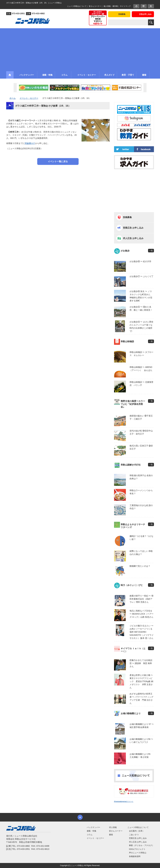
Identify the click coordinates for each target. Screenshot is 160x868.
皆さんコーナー (95, 6)
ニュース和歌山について (77, 6)
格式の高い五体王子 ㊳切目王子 (141, 447)
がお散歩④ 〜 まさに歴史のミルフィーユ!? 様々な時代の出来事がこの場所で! (142, 326)
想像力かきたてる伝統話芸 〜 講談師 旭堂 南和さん (141, 663)
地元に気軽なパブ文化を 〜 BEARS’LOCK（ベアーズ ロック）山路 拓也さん (142, 614)
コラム (90, 835)
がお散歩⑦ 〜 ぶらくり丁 (142, 276)
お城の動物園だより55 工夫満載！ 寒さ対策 (141, 756)
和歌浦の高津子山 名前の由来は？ (141, 477)
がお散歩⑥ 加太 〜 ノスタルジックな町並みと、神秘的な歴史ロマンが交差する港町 (141, 296)
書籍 (111, 835)
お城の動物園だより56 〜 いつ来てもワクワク (141, 741)
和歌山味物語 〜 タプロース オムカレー (142, 354)
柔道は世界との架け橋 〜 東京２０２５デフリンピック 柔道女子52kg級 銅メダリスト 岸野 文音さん (142, 681)
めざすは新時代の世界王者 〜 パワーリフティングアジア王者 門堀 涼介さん (142, 698)
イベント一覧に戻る (58, 161)
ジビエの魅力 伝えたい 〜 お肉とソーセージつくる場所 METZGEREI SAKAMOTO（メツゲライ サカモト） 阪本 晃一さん (142, 632)
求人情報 (113, 827)
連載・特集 (92, 831)
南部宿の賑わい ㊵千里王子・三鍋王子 (141, 417)
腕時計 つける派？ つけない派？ (142, 538)
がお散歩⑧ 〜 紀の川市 (140, 261)
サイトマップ (125, 6)
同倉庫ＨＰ (30, 143)
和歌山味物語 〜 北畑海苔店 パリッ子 (142, 384)
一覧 (151, 251)
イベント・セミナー (95, 838)
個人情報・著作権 (111, 6)
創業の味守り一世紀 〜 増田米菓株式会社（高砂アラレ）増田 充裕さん (142, 599)
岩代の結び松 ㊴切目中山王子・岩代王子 (141, 432)
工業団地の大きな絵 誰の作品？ (141, 507)
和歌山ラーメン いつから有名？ (141, 492)
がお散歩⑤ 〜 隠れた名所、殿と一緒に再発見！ (141, 308)
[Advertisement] (80, 49)
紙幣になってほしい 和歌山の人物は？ (141, 553)
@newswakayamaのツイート (124, 801)
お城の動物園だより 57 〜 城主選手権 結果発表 (142, 726)
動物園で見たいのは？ (140, 566)
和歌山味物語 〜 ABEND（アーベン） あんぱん (141, 369)
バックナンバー (93, 827)
